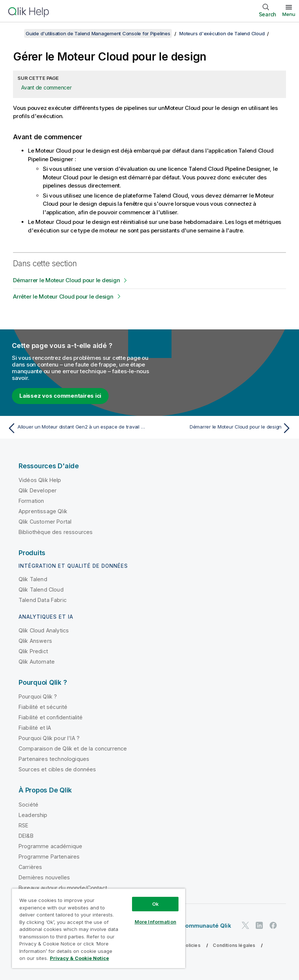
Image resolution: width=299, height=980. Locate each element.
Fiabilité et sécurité (43, 707)
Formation (31, 501)
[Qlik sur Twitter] (245, 925)
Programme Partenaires (49, 857)
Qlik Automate (37, 662)
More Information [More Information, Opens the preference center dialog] (155, 922)
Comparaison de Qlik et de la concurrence (73, 748)
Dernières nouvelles (44, 877)
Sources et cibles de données (57, 769)
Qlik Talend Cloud (41, 590)
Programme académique (50, 846)
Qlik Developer (38, 490)
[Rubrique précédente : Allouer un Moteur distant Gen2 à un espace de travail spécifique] (76, 428)
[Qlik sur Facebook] (273, 925)
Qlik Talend (33, 579)
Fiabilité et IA (35, 728)
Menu (289, 14)
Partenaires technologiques (54, 759)
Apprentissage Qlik (43, 511)
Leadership (33, 815)
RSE (23, 825)
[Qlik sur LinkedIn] (259, 925)
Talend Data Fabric (43, 600)
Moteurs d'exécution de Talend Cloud (222, 33)
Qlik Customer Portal (45, 522)
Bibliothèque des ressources (56, 532)
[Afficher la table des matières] (15, 33)
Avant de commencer (46, 87)
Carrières (30, 867)
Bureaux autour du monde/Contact (63, 888)
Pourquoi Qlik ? (38, 696)
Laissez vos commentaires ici (60, 396)
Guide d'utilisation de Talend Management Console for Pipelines (98, 33)
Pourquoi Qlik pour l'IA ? (49, 738)
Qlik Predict (33, 651)
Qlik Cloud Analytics (44, 630)
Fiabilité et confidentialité (51, 717)
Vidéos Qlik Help (40, 480)
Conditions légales (234, 945)
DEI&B (26, 836)
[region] (99, 928)
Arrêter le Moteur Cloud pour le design (63, 297)
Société (28, 805)
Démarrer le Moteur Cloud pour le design (66, 280)
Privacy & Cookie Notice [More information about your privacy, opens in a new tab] (79, 958)
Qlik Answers (35, 641)
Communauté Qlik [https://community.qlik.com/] (206, 926)
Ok (155, 904)
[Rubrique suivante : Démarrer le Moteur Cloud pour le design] (223, 428)
